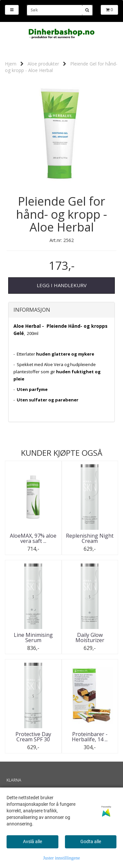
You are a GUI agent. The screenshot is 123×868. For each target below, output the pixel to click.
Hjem (11, 64)
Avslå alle (32, 841)
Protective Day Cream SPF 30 (33, 737)
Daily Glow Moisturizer (90, 637)
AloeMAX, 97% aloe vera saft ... (33, 538)
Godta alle (91, 841)
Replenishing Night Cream (90, 538)
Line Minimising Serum (33, 637)
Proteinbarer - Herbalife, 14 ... (90, 737)
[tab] (61, 310)
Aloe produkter (43, 64)
